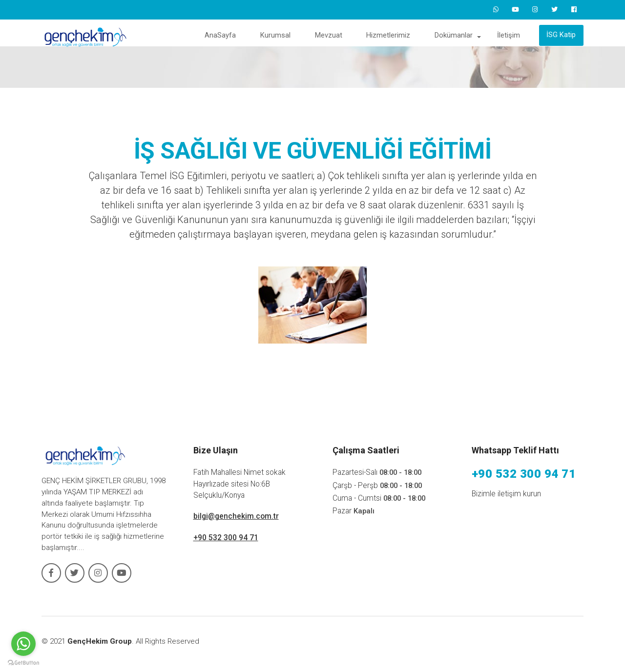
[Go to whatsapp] (23, 644)
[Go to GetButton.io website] (23, 662)
